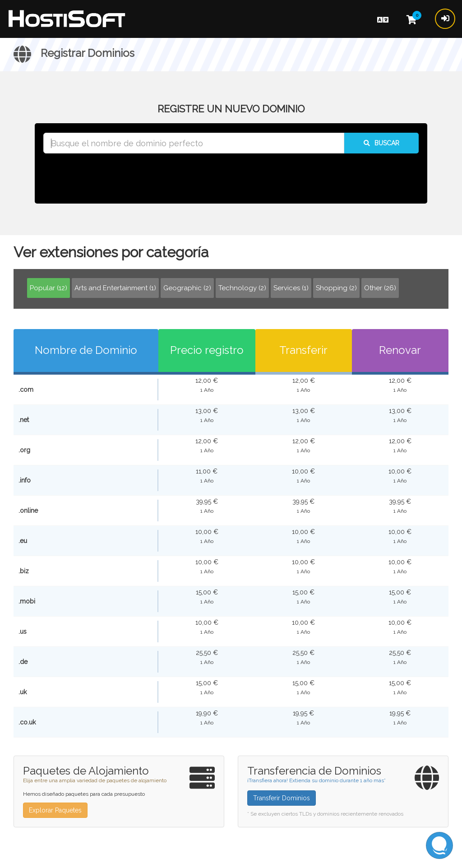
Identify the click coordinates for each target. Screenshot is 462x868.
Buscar (381, 143)
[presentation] (231, 178)
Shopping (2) (336, 288)
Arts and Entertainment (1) (115, 288)
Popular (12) (49, 288)
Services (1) (291, 288)
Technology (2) (242, 288)
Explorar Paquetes (55, 810)
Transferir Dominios (282, 798)
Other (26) (380, 288)
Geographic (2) (187, 288)
